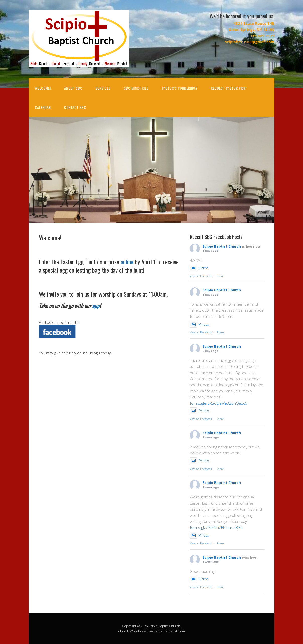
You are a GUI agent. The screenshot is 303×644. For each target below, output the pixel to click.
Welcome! (43, 88)
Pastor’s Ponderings (180, 88)
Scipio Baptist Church (222, 246)
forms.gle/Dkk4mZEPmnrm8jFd (216, 527)
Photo (199, 324)
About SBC (73, 88)
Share (220, 276)
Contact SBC (75, 107)
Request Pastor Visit (229, 88)
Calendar (43, 107)
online (127, 262)
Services (103, 88)
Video (199, 268)
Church (124, 631)
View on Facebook (201, 276)
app (96, 306)
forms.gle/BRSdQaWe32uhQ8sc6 (219, 403)
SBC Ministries (136, 88)
